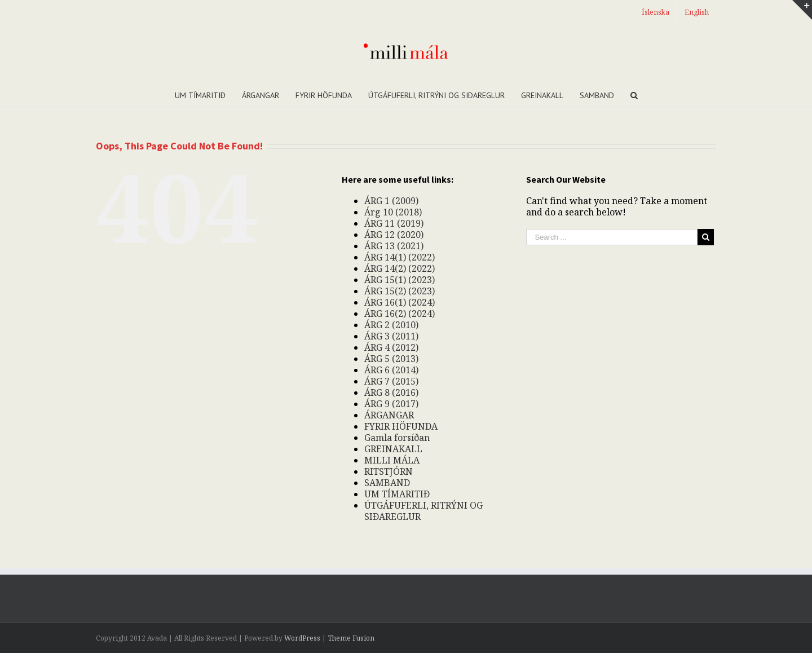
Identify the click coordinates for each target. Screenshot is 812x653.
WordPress (302, 638)
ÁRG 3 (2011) (391, 336)
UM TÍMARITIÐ (397, 494)
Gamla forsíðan (397, 438)
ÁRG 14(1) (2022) (400, 257)
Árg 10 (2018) (393, 212)
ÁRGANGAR (389, 415)
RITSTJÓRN (389, 471)
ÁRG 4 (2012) (391, 347)
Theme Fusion (351, 638)
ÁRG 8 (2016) (391, 392)
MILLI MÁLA (392, 460)
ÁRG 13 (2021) (394, 246)
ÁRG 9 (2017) (391, 404)
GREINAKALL (393, 449)
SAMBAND (387, 483)
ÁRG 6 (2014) (391, 370)
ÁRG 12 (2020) (394, 235)
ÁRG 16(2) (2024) (400, 314)
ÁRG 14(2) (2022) (400, 268)
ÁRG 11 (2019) (394, 223)
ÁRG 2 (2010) (391, 325)
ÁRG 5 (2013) (391, 359)
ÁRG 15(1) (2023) (400, 280)
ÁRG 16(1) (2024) (400, 302)
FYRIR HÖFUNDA (401, 426)
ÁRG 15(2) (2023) (400, 291)
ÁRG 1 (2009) (391, 201)
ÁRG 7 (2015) (391, 381)
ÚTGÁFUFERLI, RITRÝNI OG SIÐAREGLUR (423, 511)
